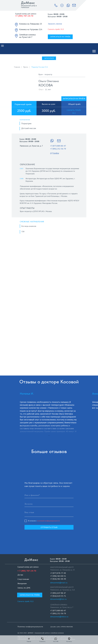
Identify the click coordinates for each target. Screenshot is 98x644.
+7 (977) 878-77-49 (58, 573)
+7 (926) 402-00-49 (58, 579)
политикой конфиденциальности (48, 521)
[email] (49, 504)
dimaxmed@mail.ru (59, 583)
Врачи (26, 67)
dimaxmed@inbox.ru (59, 617)
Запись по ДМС (24, 588)
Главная (17, 67)
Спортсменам (23, 579)
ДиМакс (28, 3)
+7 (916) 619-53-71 (58, 596)
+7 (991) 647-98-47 (58, 593)
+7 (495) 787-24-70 (24, 16)
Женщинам (22, 583)
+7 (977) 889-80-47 (58, 146)
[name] (49, 495)
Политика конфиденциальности (30, 627)
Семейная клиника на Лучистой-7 (27, 36)
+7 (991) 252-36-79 (58, 149)
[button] (55, 24)
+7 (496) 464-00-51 (58, 576)
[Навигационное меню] (2, 46)
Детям (20, 575)
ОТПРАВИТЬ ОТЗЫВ (49, 527)
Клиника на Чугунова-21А (31, 29)
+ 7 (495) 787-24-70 (27, 571)
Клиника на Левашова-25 (31, 24)
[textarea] (49, 513)
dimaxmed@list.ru (58, 599)
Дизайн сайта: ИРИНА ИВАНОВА (62, 627)
